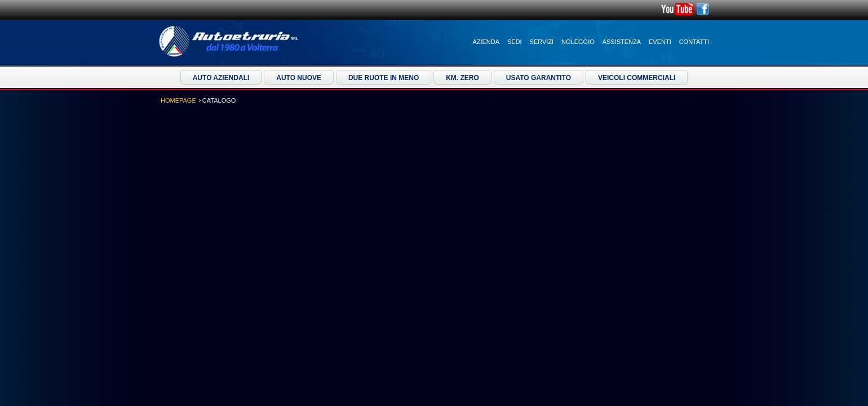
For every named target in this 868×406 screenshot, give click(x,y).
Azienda (486, 42)
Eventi (660, 42)
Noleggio (578, 42)
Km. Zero (462, 78)
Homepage (178, 100)
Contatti (694, 42)
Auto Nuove (299, 78)
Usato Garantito (539, 78)
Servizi (542, 42)
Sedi (515, 42)
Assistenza (622, 42)
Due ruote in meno (384, 78)
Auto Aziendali (221, 78)
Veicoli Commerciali (637, 78)
